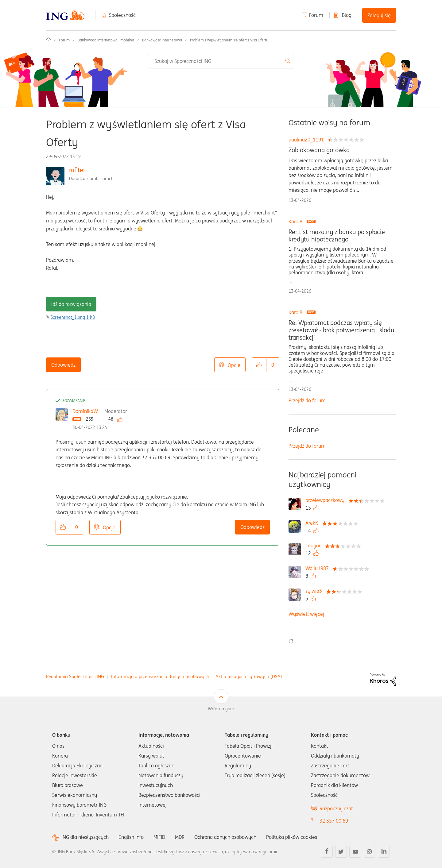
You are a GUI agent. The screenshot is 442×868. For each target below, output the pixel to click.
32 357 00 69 (334, 821)
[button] (259, 365)
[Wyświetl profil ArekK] (313, 523)
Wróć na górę (221, 709)
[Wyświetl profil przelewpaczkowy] (326, 500)
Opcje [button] (234, 365)
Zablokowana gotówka (319, 150)
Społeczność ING (48, 40)
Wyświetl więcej (306, 614)
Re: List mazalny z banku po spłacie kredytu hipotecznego (337, 236)
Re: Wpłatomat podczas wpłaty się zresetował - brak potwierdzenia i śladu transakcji (341, 330)
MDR (180, 837)
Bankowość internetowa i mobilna (106, 40)
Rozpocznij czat (336, 808)
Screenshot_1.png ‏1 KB (73, 317)
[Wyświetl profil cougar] (315, 546)
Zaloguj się (379, 15)
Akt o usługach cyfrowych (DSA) (249, 676)
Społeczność (122, 15)
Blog (347, 15)
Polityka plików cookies (292, 837)
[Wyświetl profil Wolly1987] (319, 568)
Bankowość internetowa (162, 40)
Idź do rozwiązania (71, 304)
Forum (316, 15)
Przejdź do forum (307, 400)
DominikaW (85, 411)
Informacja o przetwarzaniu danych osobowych (160, 676)
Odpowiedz (63, 365)
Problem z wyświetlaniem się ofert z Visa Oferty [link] (229, 40)
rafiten (78, 170)
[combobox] (221, 61)
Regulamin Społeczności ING (75, 676)
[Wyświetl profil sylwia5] (315, 591)
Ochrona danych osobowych (225, 837)
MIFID (159, 837)
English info (131, 837)
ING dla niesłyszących (85, 837)
